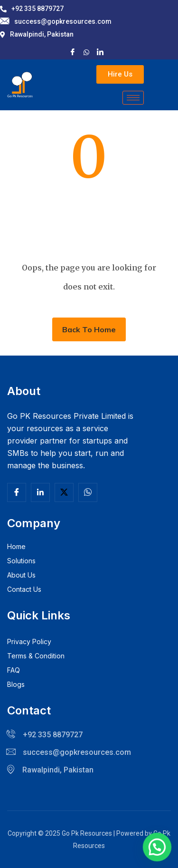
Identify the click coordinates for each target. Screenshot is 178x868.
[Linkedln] (40, 492)
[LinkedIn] (100, 52)
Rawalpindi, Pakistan (37, 34)
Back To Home (89, 329)
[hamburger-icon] (133, 98)
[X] (86, 51)
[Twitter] (64, 492)
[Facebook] (73, 52)
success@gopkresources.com (56, 22)
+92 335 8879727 (32, 9)
